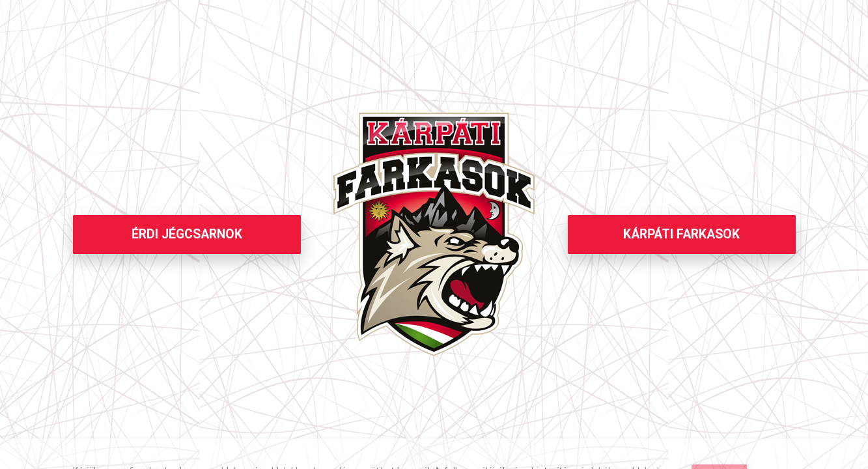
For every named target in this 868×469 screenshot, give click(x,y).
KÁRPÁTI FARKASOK (681, 234)
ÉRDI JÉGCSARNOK (187, 234)
